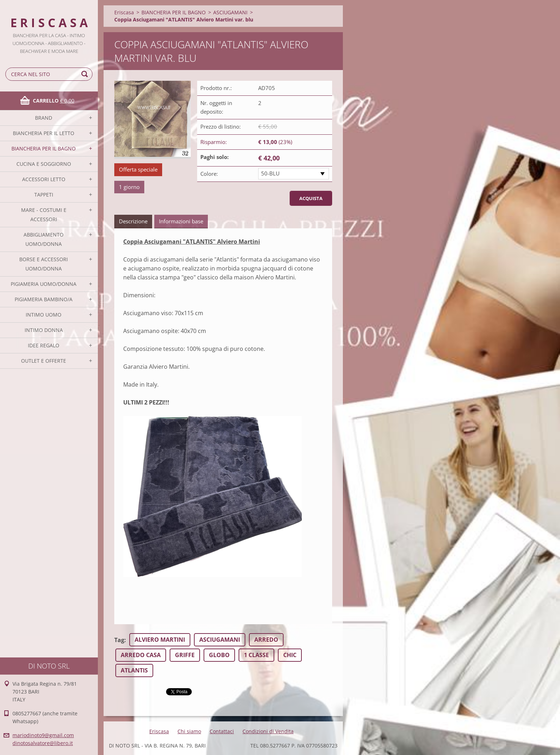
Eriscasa (124, 12)
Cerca (86, 74)
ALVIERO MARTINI (160, 640)
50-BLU (270, 173)
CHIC (290, 655)
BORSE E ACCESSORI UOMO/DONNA (44, 264)
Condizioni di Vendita (268, 731)
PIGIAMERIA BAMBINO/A (44, 299)
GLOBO (219, 655)
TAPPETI (44, 195)
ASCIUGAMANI (230, 12)
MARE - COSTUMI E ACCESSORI (44, 215)
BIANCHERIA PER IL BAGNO (44, 148)
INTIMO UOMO (44, 315)
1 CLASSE (256, 655)
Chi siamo (189, 731)
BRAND (44, 118)
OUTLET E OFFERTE (44, 361)
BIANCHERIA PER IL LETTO (44, 133)
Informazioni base (181, 221)
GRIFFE (185, 655)
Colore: (209, 174)
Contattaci (222, 731)
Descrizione (133, 221)
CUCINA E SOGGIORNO (44, 164)
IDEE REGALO (44, 345)
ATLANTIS (134, 670)
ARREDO (266, 640)
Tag (119, 640)
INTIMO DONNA (44, 330)
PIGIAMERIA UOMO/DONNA (44, 284)
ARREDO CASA (141, 655)
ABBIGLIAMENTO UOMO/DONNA (44, 239)
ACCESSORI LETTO (44, 179)
